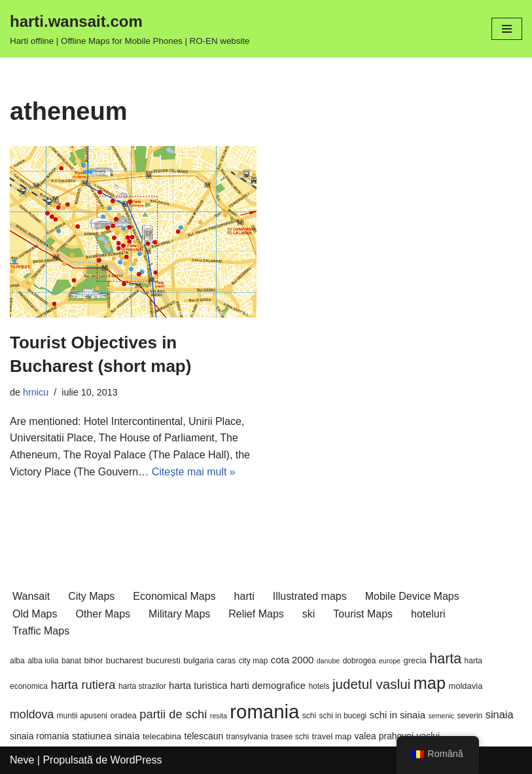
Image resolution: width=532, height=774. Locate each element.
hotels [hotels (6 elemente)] (319, 686)
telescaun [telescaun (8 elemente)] (204, 736)
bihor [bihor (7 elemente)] (93, 660)
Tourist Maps (363, 614)
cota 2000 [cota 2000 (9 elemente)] (292, 660)
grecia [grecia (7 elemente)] (415, 660)
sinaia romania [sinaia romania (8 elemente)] (40, 736)
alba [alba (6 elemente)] (17, 661)
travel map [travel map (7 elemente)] (332, 736)
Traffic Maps (41, 631)
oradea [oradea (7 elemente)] (123, 715)
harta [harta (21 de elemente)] (445, 659)
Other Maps (103, 614)
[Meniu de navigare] (507, 29)
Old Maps (35, 614)
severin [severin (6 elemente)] (470, 716)
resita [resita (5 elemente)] (219, 716)
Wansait (31, 596)
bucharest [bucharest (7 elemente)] (125, 660)
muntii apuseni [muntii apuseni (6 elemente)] (82, 716)
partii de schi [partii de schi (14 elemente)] (173, 714)
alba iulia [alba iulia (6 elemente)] (43, 661)
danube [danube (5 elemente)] (328, 661)
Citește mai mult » (194, 472)
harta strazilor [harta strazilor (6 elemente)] (142, 686)
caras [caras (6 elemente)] (226, 661)
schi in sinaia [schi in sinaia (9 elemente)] (398, 715)
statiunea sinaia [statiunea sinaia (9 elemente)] (106, 736)
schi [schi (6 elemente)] (309, 716)
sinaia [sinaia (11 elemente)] (500, 714)
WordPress (136, 760)
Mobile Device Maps (412, 596)
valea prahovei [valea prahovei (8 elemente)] (384, 736)
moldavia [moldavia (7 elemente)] (465, 686)
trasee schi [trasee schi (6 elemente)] (290, 737)
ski (309, 614)
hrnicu (36, 392)
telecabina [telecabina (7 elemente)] (162, 736)
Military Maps (179, 614)
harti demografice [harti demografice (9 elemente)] (268, 686)
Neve (22, 760)
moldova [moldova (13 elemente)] (32, 714)
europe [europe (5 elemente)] (390, 661)
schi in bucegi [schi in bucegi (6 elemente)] (343, 716)
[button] (133, 232)
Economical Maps (174, 596)
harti (244, 596)
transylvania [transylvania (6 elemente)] (247, 737)
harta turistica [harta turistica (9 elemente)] (198, 686)
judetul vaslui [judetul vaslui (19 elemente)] (371, 684)
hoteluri (428, 614)
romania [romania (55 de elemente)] (264, 711)
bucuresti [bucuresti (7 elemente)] (163, 660)
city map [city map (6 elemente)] (254, 661)
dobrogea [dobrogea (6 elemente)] (360, 661)
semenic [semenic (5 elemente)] (441, 716)
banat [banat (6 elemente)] (71, 661)
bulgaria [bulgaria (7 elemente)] (198, 660)
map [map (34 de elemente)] (430, 683)
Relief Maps (256, 614)
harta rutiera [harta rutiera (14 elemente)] (83, 685)
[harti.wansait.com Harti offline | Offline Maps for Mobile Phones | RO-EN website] (130, 29)
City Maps (91, 596)
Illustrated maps (310, 596)
